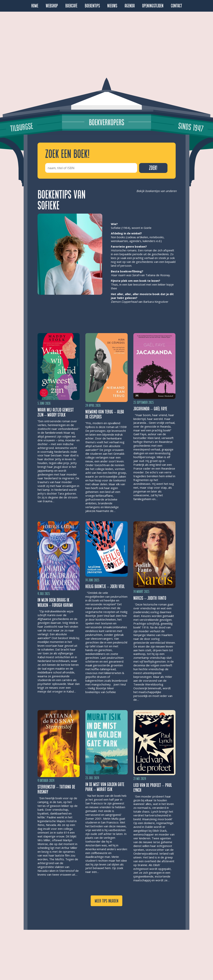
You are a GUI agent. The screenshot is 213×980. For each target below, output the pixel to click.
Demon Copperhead (124, 302)
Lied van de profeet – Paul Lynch (153, 788)
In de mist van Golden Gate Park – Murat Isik (105, 787)
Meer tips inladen (106, 901)
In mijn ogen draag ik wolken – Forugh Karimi (55, 603)
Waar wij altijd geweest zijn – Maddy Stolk (56, 412)
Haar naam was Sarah (125, 275)
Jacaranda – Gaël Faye (150, 409)
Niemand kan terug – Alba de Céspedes (105, 414)
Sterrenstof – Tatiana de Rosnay (56, 789)
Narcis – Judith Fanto (150, 598)
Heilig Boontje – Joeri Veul (105, 587)
